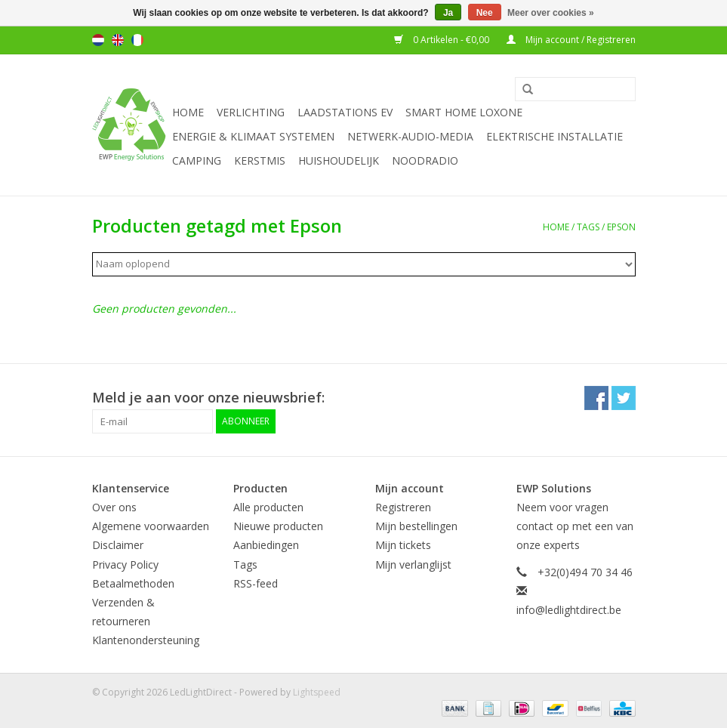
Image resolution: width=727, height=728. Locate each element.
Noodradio (425, 160)
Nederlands (98, 40)
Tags (588, 227)
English (118, 40)
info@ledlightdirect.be (569, 610)
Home (188, 112)
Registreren (403, 507)
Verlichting (251, 112)
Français (137, 40)
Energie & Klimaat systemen (253, 136)
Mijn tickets (403, 545)
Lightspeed (317, 692)
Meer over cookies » (551, 13)
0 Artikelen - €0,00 (443, 40)
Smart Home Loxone (464, 112)
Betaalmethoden (133, 583)
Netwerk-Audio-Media (410, 136)
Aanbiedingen (266, 545)
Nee (485, 13)
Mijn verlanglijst (413, 565)
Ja (448, 13)
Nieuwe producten (278, 526)
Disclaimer (118, 545)
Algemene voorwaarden (151, 526)
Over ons (114, 507)
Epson (621, 227)
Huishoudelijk (339, 160)
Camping (197, 160)
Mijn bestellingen (416, 526)
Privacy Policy (125, 565)
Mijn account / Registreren (571, 40)
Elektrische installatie (554, 136)
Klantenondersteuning (146, 640)
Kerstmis (260, 160)
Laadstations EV (345, 112)
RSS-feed (256, 583)
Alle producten (268, 507)
